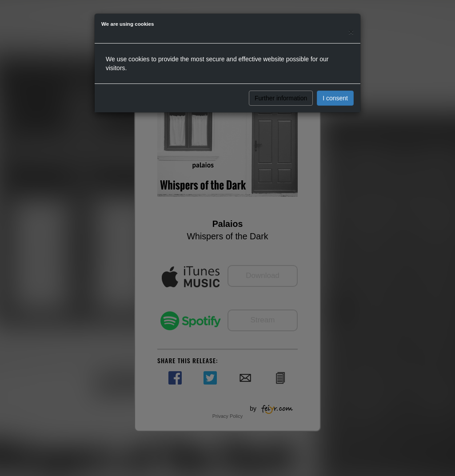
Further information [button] (281, 98)
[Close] (351, 32)
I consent (335, 98)
